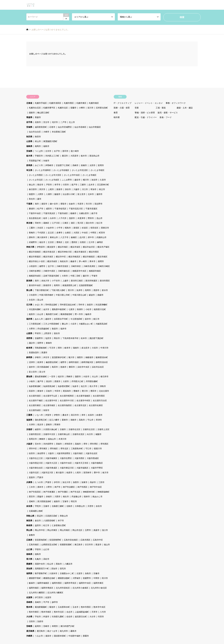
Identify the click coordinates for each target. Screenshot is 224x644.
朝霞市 (32, 194)
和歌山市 (64, 516)
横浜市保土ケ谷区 (37, 261)
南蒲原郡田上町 (69, 285)
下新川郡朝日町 (42, 290)
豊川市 (85, 391)
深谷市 (68, 189)
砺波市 (92, 295)
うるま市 (39, 636)
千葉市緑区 (63, 213)
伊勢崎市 (49, 165)
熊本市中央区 (99, 607)
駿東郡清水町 (102, 357)
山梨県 (29, 333)
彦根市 (49, 425)
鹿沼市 (65, 156)
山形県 (29, 141)
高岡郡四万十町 (42, 569)
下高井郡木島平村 (70, 338)
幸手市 (57, 185)
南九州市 (64, 631)
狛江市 (99, 223)
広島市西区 (85, 540)
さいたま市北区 (36, 180)
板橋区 (74, 237)
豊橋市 (76, 391)
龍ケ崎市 (75, 151)
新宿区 (76, 228)
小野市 (49, 487)
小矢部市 (33, 295)
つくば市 (39, 151)
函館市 (32, 113)
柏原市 (69, 473)
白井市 (53, 218)
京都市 (63, 429)
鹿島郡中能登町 (59, 309)
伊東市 (38, 357)
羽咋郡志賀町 (51, 305)
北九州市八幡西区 (37, 593)
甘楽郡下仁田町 (63, 165)
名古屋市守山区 (50, 396)
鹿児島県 (30, 631)
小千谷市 (56, 281)
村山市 (38, 141)
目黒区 (83, 242)
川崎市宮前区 (62, 266)
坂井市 (88, 319)
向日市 (90, 434)
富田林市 (87, 473)
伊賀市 (48, 415)
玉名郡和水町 (64, 607)
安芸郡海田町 (41, 540)
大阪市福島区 (82, 468)
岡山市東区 (52, 530)
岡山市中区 (40, 530)
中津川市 (104, 348)
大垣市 (95, 348)
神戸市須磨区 (69, 487)
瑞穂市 (76, 348)
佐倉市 (72, 204)
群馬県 (29, 165)
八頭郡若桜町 (49, 521)
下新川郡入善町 (58, 290)
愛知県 (29, 377)
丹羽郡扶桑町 (92, 381)
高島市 (82, 420)
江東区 (65, 223)
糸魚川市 (45, 281)
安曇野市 (39, 338)
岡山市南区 (65, 530)
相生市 (66, 497)
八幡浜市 (68, 564)
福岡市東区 (98, 583)
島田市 (55, 367)
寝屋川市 (98, 449)
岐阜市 (67, 348)
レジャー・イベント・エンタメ (149, 103)
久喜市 (103, 180)
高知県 (29, 569)
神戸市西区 (82, 487)
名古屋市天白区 (100, 401)
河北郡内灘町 (35, 309)
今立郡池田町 (76, 319)
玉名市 (75, 607)
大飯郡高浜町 (101, 324)
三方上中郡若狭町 (51, 324)
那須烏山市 (94, 156)
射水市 (105, 290)
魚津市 (79, 290)
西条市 (59, 564)
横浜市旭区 (63, 247)
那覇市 (86, 636)
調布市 (32, 237)
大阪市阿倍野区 (63, 453)
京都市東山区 (64, 434)
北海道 (29, 103)
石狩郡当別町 (102, 108)
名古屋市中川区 (67, 401)
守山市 (90, 420)
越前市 (48, 319)
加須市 (94, 180)
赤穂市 (49, 497)
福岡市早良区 (70, 583)
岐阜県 (29, 348)
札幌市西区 (69, 103)
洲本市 (40, 487)
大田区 (76, 233)
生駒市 (69, 506)
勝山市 (65, 324)
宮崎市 (46, 626)
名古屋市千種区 (36, 401)
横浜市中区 (61, 257)
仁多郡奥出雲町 (59, 525)
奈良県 (29, 506)
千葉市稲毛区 (60, 209)
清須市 (49, 381)
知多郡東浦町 (35, 386)
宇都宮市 (39, 156)
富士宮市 (33, 372)
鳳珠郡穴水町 (52, 314)
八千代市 (62, 218)
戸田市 (49, 185)
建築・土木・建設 (185, 108)
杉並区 (85, 228)
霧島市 (73, 631)
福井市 (63, 329)
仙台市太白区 (35, 132)
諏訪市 (32, 343)
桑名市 (65, 415)
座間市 (101, 261)
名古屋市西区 (99, 396)
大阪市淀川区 (47, 473)
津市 (83, 415)
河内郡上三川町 (52, 156)
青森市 (38, 117)
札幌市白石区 (35, 108)
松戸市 (40, 209)
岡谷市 (57, 338)
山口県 (29, 549)
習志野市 (98, 204)
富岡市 (101, 165)
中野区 (93, 233)
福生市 (42, 242)
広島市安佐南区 (71, 540)
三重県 (29, 415)
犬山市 (95, 377)
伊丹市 (57, 482)
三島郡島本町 (77, 449)
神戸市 (57, 487)
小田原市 (33, 266)
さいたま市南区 (89, 175)
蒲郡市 (78, 377)
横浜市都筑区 (89, 257)
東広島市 (78, 545)
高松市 (46, 559)
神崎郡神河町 (89, 492)
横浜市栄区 (75, 247)
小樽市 (82, 108)
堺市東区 (43, 449)
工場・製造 (161, 108)
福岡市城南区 (43, 583)
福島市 (46, 146)
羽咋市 (81, 305)
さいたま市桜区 (97, 170)
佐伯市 (69, 617)
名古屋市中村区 (83, 401)
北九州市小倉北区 (99, 588)
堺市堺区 (94, 444)
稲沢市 (61, 377)
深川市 (90, 108)
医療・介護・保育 (122, 108)
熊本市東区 (34, 612)
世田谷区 (94, 228)
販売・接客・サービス (168, 113)
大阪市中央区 (66, 463)
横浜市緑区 (52, 261)
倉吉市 (38, 521)
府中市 (91, 237)
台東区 (68, 233)
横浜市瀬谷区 (80, 252)
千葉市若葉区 (91, 209)
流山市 (99, 218)
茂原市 (72, 218)
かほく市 (39, 305)
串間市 (55, 626)
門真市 (40, 477)
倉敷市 (32, 535)
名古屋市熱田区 (65, 405)
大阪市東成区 (51, 468)
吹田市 (32, 453)
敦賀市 (55, 329)
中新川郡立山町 (79, 295)
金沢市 (46, 309)
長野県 (29, 338)
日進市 (49, 391)
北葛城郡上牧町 (36, 511)
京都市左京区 (89, 429)
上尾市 (51, 189)
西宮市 (32, 497)
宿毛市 (63, 569)
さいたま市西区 (36, 175)
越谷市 (77, 180)
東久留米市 (42, 237)
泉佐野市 (41, 453)
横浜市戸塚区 (103, 247)
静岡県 (29, 357)
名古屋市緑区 (35, 410)
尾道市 (98, 545)
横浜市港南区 (35, 252)
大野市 (32, 329)
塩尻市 (48, 338)
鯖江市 (96, 319)
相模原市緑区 (35, 276)
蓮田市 (99, 194)
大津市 (32, 425)
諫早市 (55, 602)
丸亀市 (38, 559)
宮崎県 (29, 626)
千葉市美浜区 (49, 213)
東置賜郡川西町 (50, 141)
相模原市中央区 (79, 271)
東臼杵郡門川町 (67, 626)
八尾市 (78, 473)
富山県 (29, 290)
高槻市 (78, 444)
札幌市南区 (94, 103)
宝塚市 (65, 501)
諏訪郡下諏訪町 (96, 338)
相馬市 (38, 146)
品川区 (82, 237)
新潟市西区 (105, 281)
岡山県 (29, 530)
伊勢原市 (41, 247)
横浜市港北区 (49, 252)
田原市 (32, 391)
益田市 (38, 525)
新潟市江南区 (77, 281)
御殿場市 (89, 357)
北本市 (91, 194)
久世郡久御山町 (50, 429)
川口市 (85, 189)
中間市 (96, 578)
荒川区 (80, 223)
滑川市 (71, 290)
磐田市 (72, 367)
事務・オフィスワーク (176, 103)
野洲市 (57, 425)
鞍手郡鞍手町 (41, 573)
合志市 (69, 612)
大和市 (65, 276)
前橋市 (84, 165)
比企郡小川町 (69, 194)
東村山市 (54, 237)
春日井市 (104, 377)
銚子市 (94, 213)
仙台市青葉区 (95, 127)
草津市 (99, 420)
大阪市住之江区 (36, 458)
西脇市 (40, 497)
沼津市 (32, 362)
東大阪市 (60, 473)
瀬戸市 (40, 381)
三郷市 (83, 185)
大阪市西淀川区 (36, 463)
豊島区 (59, 242)
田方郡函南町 (43, 367)
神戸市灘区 (63, 492)
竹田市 (101, 617)
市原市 (80, 204)
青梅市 (32, 233)
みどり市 (39, 165)
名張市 (91, 415)
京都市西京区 (35, 434)
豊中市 (97, 473)
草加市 (93, 189)
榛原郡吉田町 (52, 362)
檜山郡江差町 (43, 113)
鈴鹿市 (99, 415)
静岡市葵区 (74, 362)
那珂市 (65, 151)
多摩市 (59, 233)
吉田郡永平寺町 (61, 319)
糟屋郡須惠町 (64, 578)
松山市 (50, 564)
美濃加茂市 (34, 353)
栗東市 (65, 420)
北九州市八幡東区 (55, 593)
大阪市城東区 (51, 458)
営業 (137, 108)
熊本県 (29, 607)
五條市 (46, 506)
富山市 (40, 300)
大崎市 (46, 132)
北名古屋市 (104, 391)
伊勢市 (57, 415)
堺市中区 (33, 449)
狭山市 (32, 185)
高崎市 (75, 165)
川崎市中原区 (49, 271)
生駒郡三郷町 (58, 506)
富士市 (42, 372)
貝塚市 (59, 444)
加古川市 (66, 482)
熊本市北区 (59, 612)
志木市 (91, 185)
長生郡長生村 (35, 218)
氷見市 (32, 300)
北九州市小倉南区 (80, 588)
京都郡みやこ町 (67, 573)
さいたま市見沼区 (80, 170)
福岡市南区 (34, 588)
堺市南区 (54, 449)
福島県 (29, 146)
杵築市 (46, 617)
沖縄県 (29, 636)
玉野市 (88, 530)
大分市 (92, 617)
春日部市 (33, 189)
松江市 (46, 525)
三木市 (32, 487)
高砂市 (93, 482)
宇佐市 (38, 617)
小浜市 (73, 324)
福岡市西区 (57, 583)
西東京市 (105, 228)
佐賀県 (29, 597)
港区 (73, 223)
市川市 (89, 204)
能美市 (32, 314)
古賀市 (79, 573)
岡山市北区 (77, 530)
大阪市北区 (34, 473)
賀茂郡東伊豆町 (59, 357)
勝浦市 (32, 209)
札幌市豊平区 (49, 108)
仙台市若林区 (80, 127)
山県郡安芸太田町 (49, 545)
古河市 (48, 151)
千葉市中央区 (35, 213)
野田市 (91, 218)
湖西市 (80, 357)
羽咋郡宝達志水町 (68, 305)
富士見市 (81, 194)
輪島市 (88, 314)
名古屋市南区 (49, 405)
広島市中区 (98, 540)
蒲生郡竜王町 (41, 420)
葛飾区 (46, 223)
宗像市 (96, 573)
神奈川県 (30, 247)
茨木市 (38, 444)
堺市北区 (64, 449)
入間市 (40, 194)
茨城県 (29, 151)
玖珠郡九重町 (58, 617)
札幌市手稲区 (41, 103)
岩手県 (29, 122)
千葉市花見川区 (76, 209)
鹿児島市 (41, 631)
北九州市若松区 (63, 588)
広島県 (29, 540)
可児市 (52, 348)
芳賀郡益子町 (35, 161)
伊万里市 (39, 597)
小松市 (88, 309)
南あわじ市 (97, 497)
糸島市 (88, 573)
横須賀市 (51, 247)
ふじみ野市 (67, 180)
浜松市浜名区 (98, 367)
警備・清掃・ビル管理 (145, 113)
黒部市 (96, 290)
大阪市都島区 (97, 463)
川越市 (76, 189)
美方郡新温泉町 (44, 501)
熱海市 (63, 367)
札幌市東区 (81, 103)
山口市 (46, 549)
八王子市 (64, 237)
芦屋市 (48, 482)
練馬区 (100, 242)
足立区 (51, 233)
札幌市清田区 (55, 103)
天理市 (90, 506)
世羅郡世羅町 (66, 545)
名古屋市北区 (80, 405)
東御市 (49, 343)
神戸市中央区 (96, 487)
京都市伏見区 (78, 434)
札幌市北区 (63, 108)
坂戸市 (74, 185)
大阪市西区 (79, 458)
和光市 (32, 199)
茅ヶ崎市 (83, 261)
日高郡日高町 (51, 516)
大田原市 (74, 156)
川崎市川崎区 (104, 266)
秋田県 (29, 137)
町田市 (102, 233)
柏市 (45, 218)
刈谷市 (86, 377)
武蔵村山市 (101, 237)
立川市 (91, 242)
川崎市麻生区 (64, 271)
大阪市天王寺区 (81, 463)
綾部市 (38, 429)
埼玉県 (29, 170)
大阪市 (51, 453)
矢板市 (46, 161)
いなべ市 (39, 415)
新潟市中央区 (35, 285)
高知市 (54, 569)
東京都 (29, 223)
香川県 (29, 559)
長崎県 (29, 602)
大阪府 (29, 444)
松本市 (84, 338)
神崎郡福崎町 (103, 492)
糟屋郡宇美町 (35, 578)
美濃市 (44, 353)
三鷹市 (32, 228)
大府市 (66, 381)
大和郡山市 (80, 506)
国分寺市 (90, 223)
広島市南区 (34, 545)
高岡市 (88, 290)
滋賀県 (29, 420)
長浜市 (40, 425)
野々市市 (79, 314)
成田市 (49, 209)
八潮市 (49, 194)
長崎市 (38, 602)
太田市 (92, 165)
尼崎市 (32, 501)
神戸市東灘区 (49, 492)
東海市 (40, 391)
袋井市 (32, 367)
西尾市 (57, 381)
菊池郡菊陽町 (41, 607)
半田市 (57, 391)
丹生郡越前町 (43, 329)
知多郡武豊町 (64, 386)
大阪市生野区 (66, 458)
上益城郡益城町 (82, 612)
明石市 (74, 501)
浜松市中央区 (83, 367)
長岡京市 (33, 439)
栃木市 (84, 156)
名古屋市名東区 (96, 405)
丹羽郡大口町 (77, 381)
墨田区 (74, 242)
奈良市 (99, 506)
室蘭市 (73, 108)
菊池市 (52, 607)
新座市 (59, 189)
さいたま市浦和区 (43, 170)
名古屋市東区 (35, 405)
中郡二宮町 (75, 276)
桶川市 (86, 180)
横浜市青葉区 (35, 257)
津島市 (103, 386)
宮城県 (29, 127)
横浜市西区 (94, 252)
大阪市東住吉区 (36, 468)
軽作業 (117, 117)
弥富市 (46, 410)
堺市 (85, 444)
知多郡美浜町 (49, 386)
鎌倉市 (73, 261)
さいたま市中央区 (72, 175)
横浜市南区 (102, 257)
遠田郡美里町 (41, 127)
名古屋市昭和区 (67, 396)
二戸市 (63, 122)
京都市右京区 (74, 429)
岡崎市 (69, 377)
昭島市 (68, 228)
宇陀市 (38, 506)
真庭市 (96, 530)
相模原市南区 (95, 271)
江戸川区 (56, 223)
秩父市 (102, 189)
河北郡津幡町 (101, 305)
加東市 (84, 482)
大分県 (29, 617)
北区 (67, 242)
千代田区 (41, 233)
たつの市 (39, 482)
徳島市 (38, 554)
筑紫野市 (87, 578)
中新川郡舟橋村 (46, 295)
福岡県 (29, 573)
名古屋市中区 (51, 401)
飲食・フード (166, 117)
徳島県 (29, 554)
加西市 (76, 482)
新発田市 (47, 285)
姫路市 (57, 501)
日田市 (32, 621)
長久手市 (93, 386)
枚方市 (105, 473)
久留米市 (53, 573)
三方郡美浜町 (35, 324)
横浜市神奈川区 (65, 252)
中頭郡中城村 (74, 636)
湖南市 (73, 420)
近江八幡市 (54, 420)
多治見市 (85, 348)
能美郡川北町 (100, 309)
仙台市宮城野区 (65, 127)
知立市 (84, 386)
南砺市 (100, 295)
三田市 (101, 482)
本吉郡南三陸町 (59, 132)
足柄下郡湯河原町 (51, 276)
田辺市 (40, 516)
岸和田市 (68, 444)
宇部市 (38, 549)
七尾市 (71, 309)
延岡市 (38, 626)
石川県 (29, 305)
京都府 (29, 429)
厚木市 (92, 261)
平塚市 (94, 276)
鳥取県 (29, 521)
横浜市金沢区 (89, 247)
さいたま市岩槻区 (61, 170)
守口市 (88, 449)
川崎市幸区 (76, 266)
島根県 (29, 525)
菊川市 (71, 357)
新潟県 (29, 281)
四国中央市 (40, 564)
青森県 (29, 117)
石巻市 (52, 127)
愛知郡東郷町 (41, 377)
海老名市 (64, 261)
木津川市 (62, 439)
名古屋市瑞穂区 (83, 396)
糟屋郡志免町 (49, 578)
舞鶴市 (42, 439)
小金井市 (50, 228)
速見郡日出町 (81, 617)
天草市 (94, 612)
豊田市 (93, 391)
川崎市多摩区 (35, 271)
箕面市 (32, 477)
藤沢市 (86, 276)
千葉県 (29, 204)
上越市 (65, 281)
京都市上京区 (103, 429)
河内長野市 (48, 444)
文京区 (51, 242)
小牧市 (32, 381)
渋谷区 (40, 228)
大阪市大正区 (51, 463)
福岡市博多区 (47, 588)
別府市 (40, 621)
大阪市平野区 (97, 468)
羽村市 (38, 223)
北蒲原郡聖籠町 (86, 285)
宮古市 (46, 122)
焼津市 (40, 362)
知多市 (75, 386)
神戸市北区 (75, 492)
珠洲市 (80, 309)
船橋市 (73, 213)
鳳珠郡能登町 (66, 314)
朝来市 (87, 497)
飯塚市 (32, 583)
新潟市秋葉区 (91, 281)
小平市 (59, 228)
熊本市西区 (86, 607)
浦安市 (44, 204)
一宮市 (52, 377)
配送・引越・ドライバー (146, 117)
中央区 (85, 233)
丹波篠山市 (76, 497)
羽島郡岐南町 (41, 348)
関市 (60, 348)
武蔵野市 (33, 242)
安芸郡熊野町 (55, 540)
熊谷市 (40, 185)
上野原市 (47, 333)
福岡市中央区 (85, 583)
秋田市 (38, 137)
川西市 (57, 497)
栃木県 (29, 156)
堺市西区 (104, 444)
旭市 (37, 204)
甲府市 (38, 333)
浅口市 (105, 530)
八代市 (103, 612)
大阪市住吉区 (91, 453)
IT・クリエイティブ (123, 103)
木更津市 (81, 218)
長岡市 (57, 285)
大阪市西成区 (93, 458)
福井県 (29, 319)
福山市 (107, 545)
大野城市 (76, 578)
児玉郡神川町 (103, 185)
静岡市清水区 (102, 362)
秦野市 (42, 266)
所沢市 (42, 189)
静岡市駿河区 (87, 362)
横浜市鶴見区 (74, 257)
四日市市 (75, 415)
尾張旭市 (67, 391)
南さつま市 (52, 631)
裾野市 (63, 362)
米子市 (61, 521)
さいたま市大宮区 (53, 175)
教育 (116, 113)
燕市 (37, 281)
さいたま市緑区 (52, 180)
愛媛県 (29, 564)
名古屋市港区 (35, 396)
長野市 (40, 343)
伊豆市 (46, 357)
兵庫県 (29, 482)
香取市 (63, 204)
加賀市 (90, 305)
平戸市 (46, 602)
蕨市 (39, 199)
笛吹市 (57, 333)
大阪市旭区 (78, 453)
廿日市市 (89, 545)
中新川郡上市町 (63, 295)
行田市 (66, 185)
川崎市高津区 (89, 266)
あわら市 (39, 319)
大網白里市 (84, 213)
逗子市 (51, 266)
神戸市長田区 (35, 492)
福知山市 (52, 439)
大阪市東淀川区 (67, 468)
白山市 (40, 314)
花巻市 (38, 122)
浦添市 (48, 636)
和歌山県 (30, 516)
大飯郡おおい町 (86, 324)
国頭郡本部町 (60, 636)
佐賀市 (48, 597)
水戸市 (57, 151)
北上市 (72, 122)
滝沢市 (55, 122)
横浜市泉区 (48, 257)
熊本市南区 (46, 612)
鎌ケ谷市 (54, 204)
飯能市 (57, 194)
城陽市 (98, 434)
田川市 (105, 578)
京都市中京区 (49, 434)
